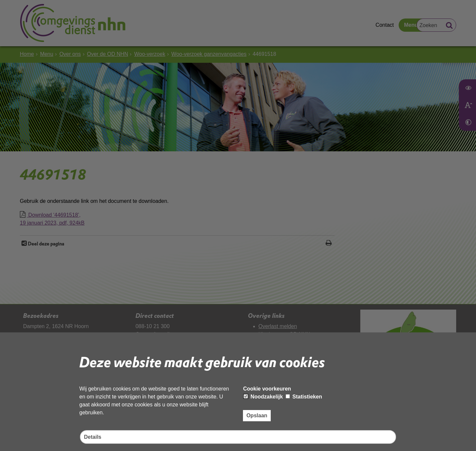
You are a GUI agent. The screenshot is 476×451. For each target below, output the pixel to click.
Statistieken (304, 397)
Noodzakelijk (263, 397)
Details (93, 437)
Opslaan (257, 415)
